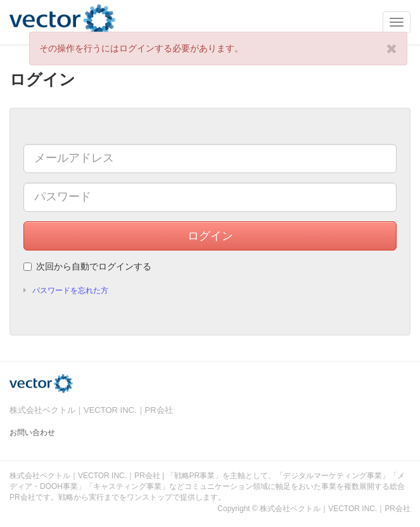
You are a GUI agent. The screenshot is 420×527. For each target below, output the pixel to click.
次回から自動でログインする (87, 266)
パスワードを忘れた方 (70, 290)
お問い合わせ (32, 433)
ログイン (210, 236)
